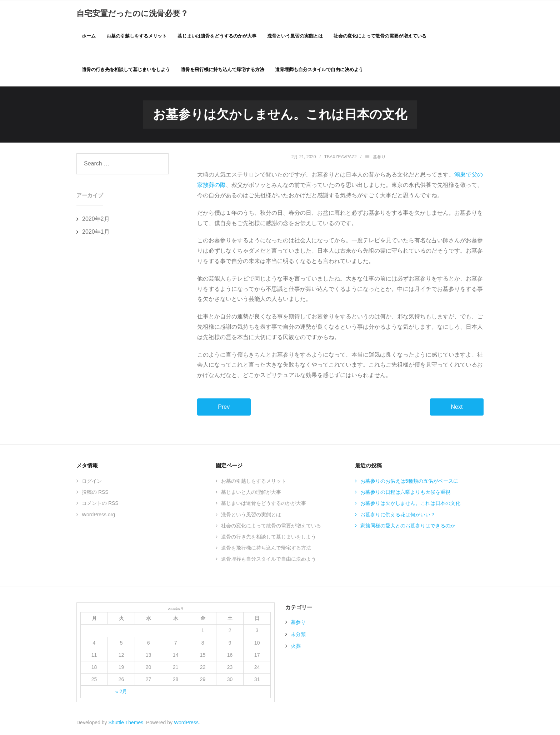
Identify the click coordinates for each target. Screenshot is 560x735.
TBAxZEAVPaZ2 (341, 158)
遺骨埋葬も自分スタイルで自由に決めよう (269, 560)
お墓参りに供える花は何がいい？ (398, 515)
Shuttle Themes (126, 723)
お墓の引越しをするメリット (254, 482)
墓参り (379, 158)
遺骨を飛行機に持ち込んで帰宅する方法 (266, 549)
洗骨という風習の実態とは (251, 515)
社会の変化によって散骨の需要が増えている (271, 526)
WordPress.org (98, 515)
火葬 (296, 647)
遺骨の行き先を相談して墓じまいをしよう (269, 537)
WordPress (186, 723)
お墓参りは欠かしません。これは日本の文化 (410, 504)
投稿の (95, 493)
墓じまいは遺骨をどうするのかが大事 (264, 504)
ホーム (89, 36)
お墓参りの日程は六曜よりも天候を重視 (405, 493)
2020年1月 (96, 233)
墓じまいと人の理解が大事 (251, 493)
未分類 (298, 635)
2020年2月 (96, 220)
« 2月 (121, 692)
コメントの (100, 504)
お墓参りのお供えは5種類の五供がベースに (409, 482)
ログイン (92, 482)
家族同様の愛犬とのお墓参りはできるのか (408, 526)
